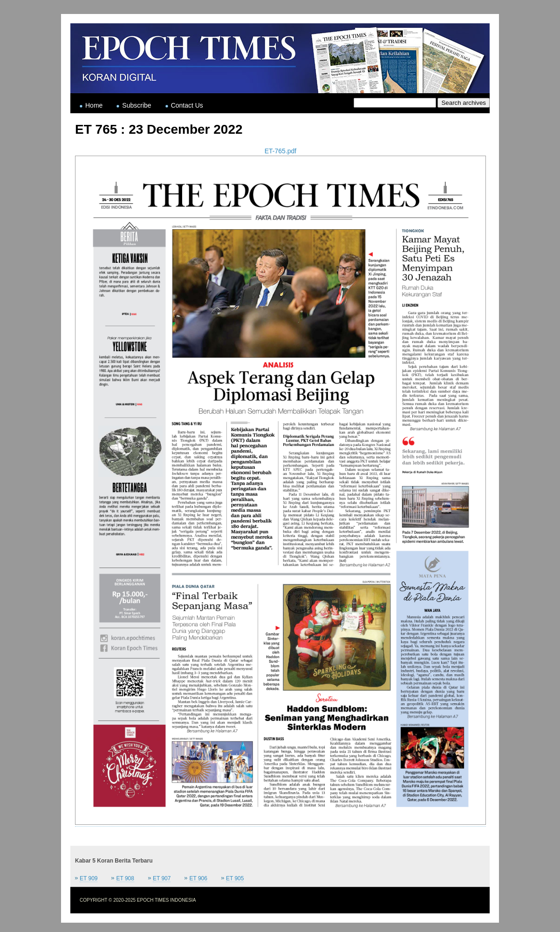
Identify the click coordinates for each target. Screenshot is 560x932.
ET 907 (162, 878)
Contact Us (187, 105)
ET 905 (235, 878)
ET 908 (125, 878)
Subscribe (137, 105)
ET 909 (89, 878)
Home (94, 105)
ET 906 (198, 878)
